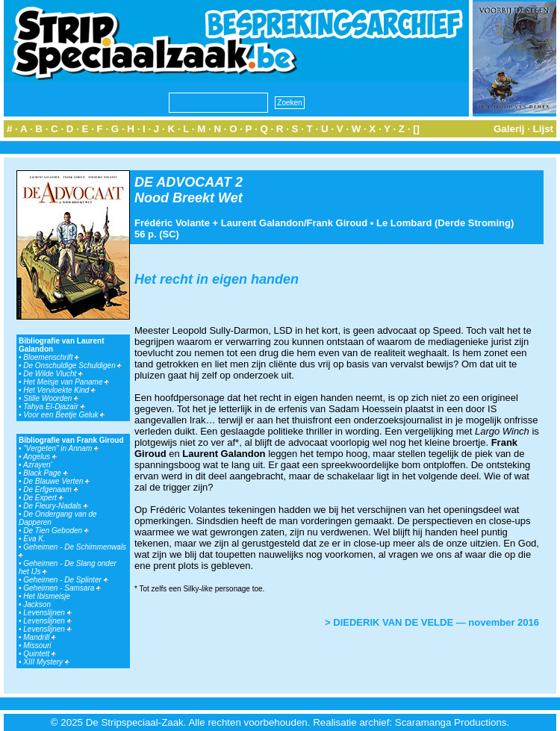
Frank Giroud (337, 223)
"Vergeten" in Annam (61, 448)
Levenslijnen (47, 613)
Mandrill (40, 637)
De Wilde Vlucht (53, 374)
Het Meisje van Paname (66, 382)
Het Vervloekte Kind (59, 390)
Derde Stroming (474, 223)
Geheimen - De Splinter (65, 580)
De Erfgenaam (50, 489)
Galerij (509, 129)
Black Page (45, 473)
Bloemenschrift (51, 357)
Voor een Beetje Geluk (64, 415)
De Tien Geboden (56, 531)
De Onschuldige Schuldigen (72, 365)
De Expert (43, 498)
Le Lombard (404, 223)
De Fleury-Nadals (56, 506)
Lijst (543, 129)
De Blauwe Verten (56, 481)
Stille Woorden (51, 398)
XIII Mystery (46, 662)
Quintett (40, 654)
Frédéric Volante (172, 223)
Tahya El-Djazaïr (54, 407)
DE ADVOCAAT (183, 182)
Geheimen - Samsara (62, 588)
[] (416, 129)
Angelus (40, 457)
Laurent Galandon (262, 223)
